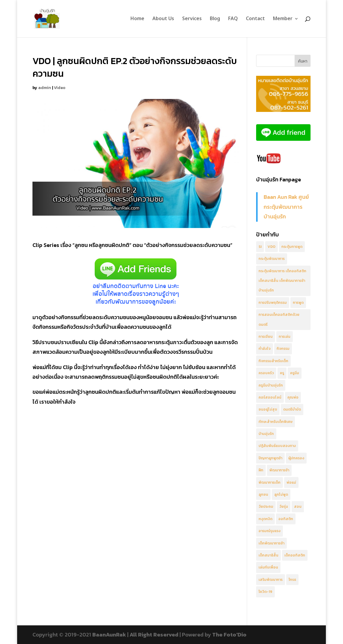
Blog (215, 19)
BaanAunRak (109, 635)
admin (45, 88)
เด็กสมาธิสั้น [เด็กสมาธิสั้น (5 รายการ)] (268, 555)
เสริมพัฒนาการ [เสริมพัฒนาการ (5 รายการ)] (271, 580)
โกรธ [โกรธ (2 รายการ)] (292, 580)
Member (283, 19)
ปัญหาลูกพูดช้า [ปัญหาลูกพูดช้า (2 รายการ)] (270, 458)
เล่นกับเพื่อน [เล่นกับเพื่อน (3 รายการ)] (268, 567)
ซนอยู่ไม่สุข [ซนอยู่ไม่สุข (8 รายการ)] (268, 409)
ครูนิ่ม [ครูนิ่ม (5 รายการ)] (295, 373)
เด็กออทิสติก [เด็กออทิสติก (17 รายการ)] (295, 555)
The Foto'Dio (229, 635)
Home (137, 19)
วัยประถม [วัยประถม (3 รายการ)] (266, 507)
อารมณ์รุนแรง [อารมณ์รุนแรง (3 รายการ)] (269, 531)
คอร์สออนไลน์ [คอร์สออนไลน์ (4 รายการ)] (270, 397)
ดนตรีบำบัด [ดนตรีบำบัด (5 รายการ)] (292, 409)
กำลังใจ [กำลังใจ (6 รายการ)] (265, 349)
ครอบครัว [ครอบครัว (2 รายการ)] (266, 373)
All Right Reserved (154, 635)
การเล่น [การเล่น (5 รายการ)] (285, 337)
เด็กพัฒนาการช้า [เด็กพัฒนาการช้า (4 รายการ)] (271, 543)
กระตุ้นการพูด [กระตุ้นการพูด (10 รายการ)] (292, 247)
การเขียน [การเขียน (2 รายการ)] (266, 337)
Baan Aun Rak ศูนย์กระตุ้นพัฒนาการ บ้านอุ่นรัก (286, 207)
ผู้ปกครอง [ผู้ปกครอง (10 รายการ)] (296, 458)
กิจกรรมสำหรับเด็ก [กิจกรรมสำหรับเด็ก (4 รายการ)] (273, 361)
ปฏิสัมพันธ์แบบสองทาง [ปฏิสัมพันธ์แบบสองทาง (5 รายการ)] (277, 446)
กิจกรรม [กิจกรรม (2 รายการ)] (283, 349)
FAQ (233, 19)
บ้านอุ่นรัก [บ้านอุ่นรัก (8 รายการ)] (266, 434)
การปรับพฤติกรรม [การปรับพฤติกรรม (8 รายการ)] (273, 303)
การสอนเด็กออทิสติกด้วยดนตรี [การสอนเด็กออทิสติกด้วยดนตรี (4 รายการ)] (279, 319)
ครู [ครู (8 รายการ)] (282, 373)
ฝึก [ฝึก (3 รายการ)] (261, 470)
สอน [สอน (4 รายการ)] (298, 507)
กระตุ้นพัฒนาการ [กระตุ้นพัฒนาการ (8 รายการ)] (272, 259)
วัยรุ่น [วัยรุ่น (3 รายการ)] (284, 507)
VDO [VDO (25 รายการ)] (271, 247)
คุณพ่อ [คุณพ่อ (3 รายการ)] (293, 397)
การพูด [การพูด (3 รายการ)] (298, 303)
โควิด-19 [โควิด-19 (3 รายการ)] (265, 592)
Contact (255, 19)
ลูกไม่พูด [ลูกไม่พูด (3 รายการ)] (281, 495)
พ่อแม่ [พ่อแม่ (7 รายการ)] (291, 482)
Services (192, 19)
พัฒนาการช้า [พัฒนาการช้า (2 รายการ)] (279, 470)
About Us (163, 19)
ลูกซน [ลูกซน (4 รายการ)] (263, 495)
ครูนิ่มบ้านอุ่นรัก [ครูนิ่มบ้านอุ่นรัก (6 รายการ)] (271, 385)
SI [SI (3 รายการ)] (260, 247)
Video (60, 88)
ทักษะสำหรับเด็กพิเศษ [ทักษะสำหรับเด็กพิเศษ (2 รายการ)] (276, 422)
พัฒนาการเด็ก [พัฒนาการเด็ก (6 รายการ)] (269, 482)
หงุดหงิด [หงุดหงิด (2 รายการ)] (265, 519)
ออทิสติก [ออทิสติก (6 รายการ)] (286, 519)
